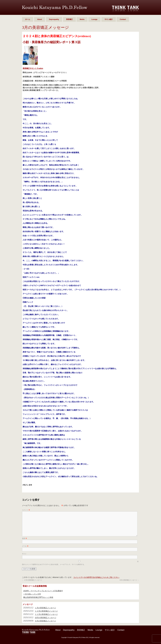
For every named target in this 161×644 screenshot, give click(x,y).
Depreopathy (54, 19)
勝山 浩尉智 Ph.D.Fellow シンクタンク (55, 8)
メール (25, 546)
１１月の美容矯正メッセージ (46, 614)
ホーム (28, 19)
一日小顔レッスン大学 (32, 594)
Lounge (94, 19)
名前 (24, 538)
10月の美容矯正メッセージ (46, 618)
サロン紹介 (109, 19)
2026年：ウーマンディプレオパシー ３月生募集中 (43, 591)
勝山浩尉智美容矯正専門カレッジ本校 (38, 597)
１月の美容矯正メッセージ (45, 608)
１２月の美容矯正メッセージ (46, 611)
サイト (24, 554)
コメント (26, 510)
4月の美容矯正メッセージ (129, 580)
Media (82, 19)
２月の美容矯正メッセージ (32, 580)
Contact (123, 19)
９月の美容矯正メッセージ (45, 621)
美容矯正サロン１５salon (33, 68)
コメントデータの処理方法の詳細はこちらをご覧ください (96, 577)
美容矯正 (69, 19)
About (40, 19)
